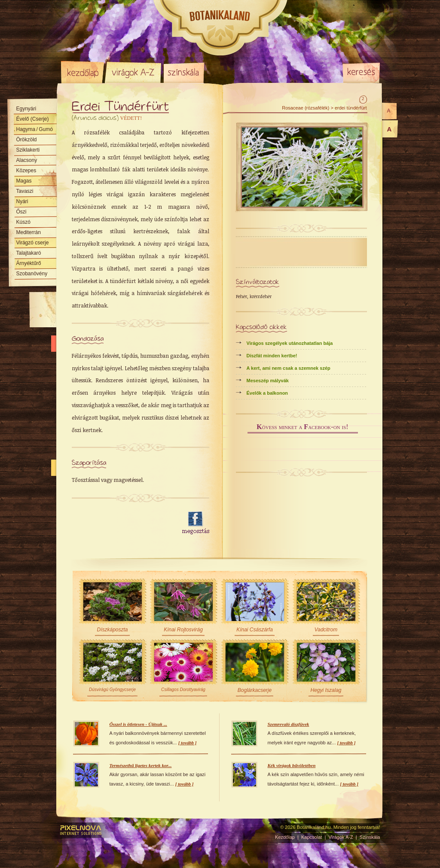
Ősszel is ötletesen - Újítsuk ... (138, 724)
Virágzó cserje (33, 243)
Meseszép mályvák (268, 381)
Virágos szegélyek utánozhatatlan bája (290, 343)
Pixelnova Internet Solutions (81, 830)
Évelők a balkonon (267, 393)
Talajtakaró (29, 253)
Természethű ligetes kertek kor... (141, 765)
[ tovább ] (188, 743)
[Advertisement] (122, 523)
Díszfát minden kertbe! (272, 356)
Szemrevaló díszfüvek (289, 724)
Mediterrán (29, 232)
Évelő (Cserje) (33, 119)
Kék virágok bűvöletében (292, 765)
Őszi (21, 212)
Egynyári (26, 109)
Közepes (26, 171)
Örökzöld (27, 140)
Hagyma (35, 129)
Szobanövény (32, 274)
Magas (24, 181)
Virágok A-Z (134, 72)
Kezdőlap (82, 72)
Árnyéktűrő (29, 263)
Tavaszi (25, 191)
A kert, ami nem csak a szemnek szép (289, 368)
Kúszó (23, 222)
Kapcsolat (312, 837)
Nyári (22, 201)
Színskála (184, 72)
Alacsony (27, 160)
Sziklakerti (28, 150)
